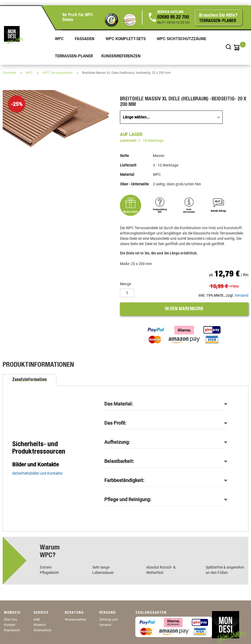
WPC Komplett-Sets (126, 39)
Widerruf (40, 625)
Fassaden (85, 39)
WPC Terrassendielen (58, 73)
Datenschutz (42, 630)
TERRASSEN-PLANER (74, 56)
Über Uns (10, 620)
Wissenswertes (75, 620)
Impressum (12, 630)
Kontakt (10, 625)
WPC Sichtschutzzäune (182, 39)
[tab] (29, 380)
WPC (60, 39)
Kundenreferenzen (122, 56)
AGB (36, 620)
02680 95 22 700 (173, 18)
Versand (241, 295)
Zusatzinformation (29, 380)
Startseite (10, 73)
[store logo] (14, 35)
